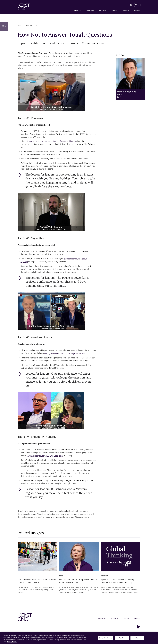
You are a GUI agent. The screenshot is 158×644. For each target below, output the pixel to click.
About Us (78, 10)
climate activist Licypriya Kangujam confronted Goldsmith (51, 141)
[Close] (154, 638)
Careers (137, 10)
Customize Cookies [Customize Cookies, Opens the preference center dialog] (105, 638)
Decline (122, 638)
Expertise (90, 10)
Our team (103, 10)
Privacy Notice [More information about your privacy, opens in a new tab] (12, 642)
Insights (126, 10)
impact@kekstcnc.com (79, 517)
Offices (114, 10)
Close (137, 638)
